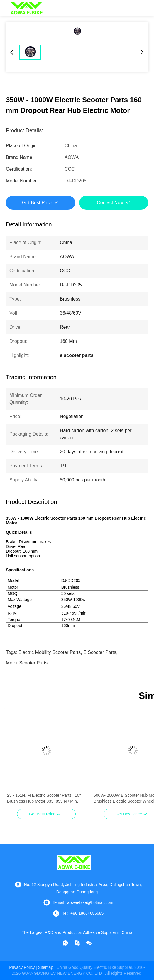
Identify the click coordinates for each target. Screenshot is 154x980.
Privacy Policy (22, 967)
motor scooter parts (27, 663)
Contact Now (110, 203)
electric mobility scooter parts (50, 652)
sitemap (46, 967)
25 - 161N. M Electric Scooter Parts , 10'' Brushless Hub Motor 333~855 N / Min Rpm (44, 798)
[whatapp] (65, 943)
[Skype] (77, 943)
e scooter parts (100, 652)
